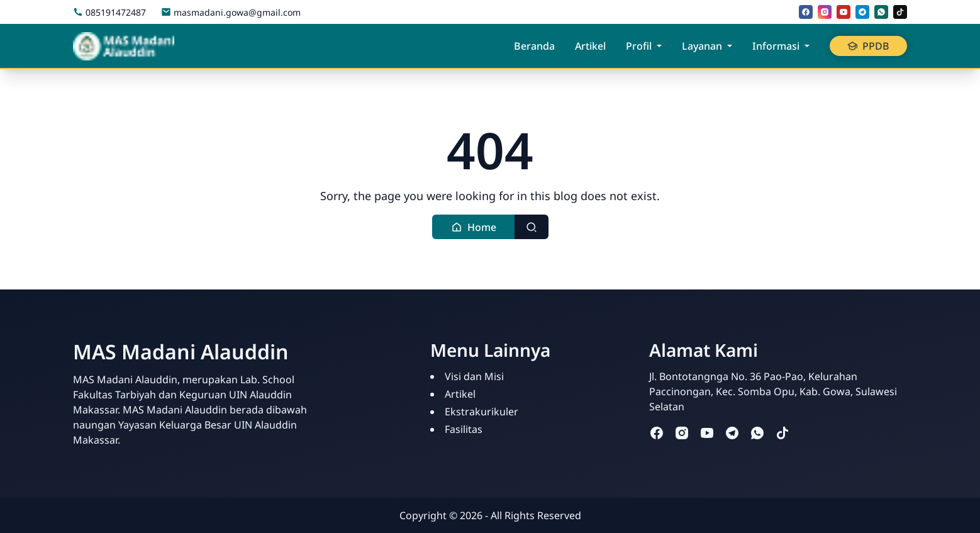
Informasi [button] (776, 46)
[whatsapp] (881, 12)
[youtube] (844, 12)
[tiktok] (900, 12)
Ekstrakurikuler (482, 412)
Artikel (590, 46)
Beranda (534, 46)
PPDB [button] (868, 46)
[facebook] (806, 12)
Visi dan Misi (474, 376)
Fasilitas (464, 429)
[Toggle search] (532, 227)
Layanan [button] (702, 46)
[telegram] (862, 12)
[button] (474, 227)
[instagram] (825, 12)
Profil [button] (639, 46)
